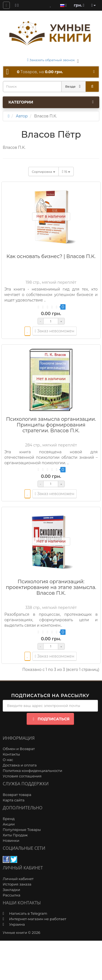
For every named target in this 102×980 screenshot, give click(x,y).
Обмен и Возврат (19, 749)
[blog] (17, 5)
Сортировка (44, 172)
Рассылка (12, 895)
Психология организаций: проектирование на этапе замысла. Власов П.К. (51, 587)
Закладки (11, 890)
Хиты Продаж (15, 835)
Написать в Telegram (28, 913)
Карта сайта (14, 800)
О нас (8, 760)
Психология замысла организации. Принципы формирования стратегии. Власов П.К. (51, 425)
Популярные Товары (22, 830)
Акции (9, 824)
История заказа (17, 884)
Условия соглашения (22, 776)
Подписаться (50, 719)
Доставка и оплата (20, 765)
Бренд (9, 819)
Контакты (11, 754)
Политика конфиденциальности (33, 771)
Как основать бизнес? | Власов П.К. (51, 256)
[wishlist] (28, 331)
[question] (6, 5)
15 (66, 172)
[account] (94, 5)
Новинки (11, 840)
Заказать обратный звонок (51, 60)
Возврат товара (17, 795)
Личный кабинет (18, 879)
